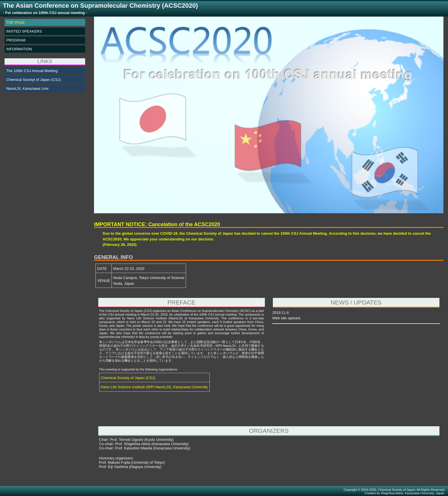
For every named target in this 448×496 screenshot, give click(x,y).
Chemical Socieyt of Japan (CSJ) (34, 80)
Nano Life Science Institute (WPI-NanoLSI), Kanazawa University (154, 387)
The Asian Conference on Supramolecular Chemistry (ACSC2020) (100, 9)
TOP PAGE (16, 22)
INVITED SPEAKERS (24, 31)
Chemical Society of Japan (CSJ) (128, 378)
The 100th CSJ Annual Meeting (32, 71)
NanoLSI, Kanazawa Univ (27, 88)
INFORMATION (19, 49)
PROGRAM (16, 40)
